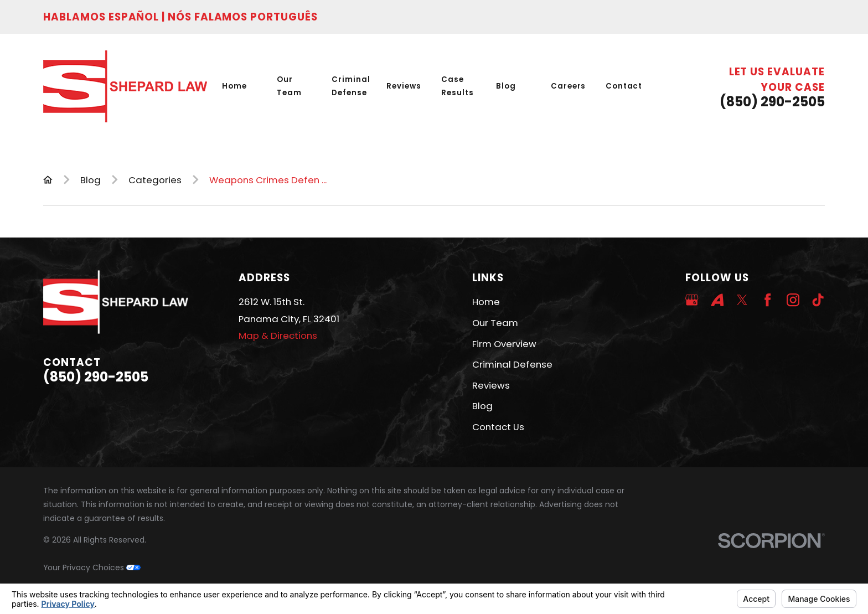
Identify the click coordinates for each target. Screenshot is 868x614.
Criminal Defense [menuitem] (351, 86)
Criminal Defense (512, 364)
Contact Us (498, 427)
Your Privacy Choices (92, 567)
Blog (482, 406)
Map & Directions (278, 336)
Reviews (491, 385)
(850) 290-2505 (772, 102)
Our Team (495, 323)
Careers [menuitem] (569, 86)
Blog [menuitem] (506, 86)
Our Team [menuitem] (289, 86)
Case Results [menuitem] (458, 86)
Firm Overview (504, 344)
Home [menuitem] (234, 86)
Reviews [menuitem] (404, 86)
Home (486, 302)
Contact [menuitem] (624, 86)
